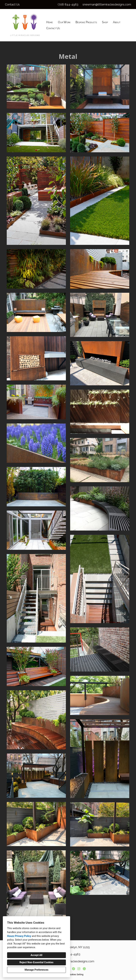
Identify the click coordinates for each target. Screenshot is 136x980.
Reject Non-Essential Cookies (36, 962)
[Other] (84, 969)
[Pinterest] (73, 969)
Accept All (36, 955)
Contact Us (53, 28)
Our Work (64, 22)
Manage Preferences (36, 970)
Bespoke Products (86, 22)
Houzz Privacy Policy (19, 936)
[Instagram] (79, 969)
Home (49, 22)
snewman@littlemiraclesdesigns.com (107, 5)
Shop (105, 22)
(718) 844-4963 (68, 5)
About (117, 22)
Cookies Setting (76, 975)
